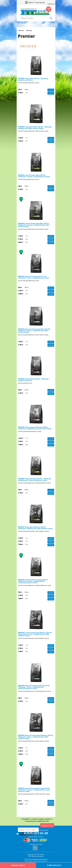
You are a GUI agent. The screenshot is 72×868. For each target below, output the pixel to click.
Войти (31, 2)
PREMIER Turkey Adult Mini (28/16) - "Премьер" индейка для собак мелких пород (35, 128)
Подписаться (47, 825)
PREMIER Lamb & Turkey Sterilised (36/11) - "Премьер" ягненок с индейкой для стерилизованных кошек (33, 581)
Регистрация (40, 2)
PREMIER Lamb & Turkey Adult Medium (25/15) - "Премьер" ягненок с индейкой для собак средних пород (35, 634)
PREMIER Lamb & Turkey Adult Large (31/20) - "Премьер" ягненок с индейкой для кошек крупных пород (34, 790)
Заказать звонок (18, 865)
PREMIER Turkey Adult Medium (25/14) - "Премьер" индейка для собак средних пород (35, 528)
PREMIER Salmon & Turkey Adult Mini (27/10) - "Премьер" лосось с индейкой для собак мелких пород (34, 331)
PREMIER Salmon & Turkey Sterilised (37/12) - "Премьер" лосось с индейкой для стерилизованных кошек (34, 687)
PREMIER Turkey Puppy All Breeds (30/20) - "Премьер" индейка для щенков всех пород (35, 428)
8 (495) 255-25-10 (54, 865)
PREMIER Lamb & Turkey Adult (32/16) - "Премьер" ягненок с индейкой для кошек (34, 176)
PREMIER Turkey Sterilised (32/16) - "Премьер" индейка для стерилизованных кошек (35, 479)
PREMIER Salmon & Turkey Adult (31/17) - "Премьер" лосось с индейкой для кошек (33, 277)
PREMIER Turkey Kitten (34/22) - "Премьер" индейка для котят (33, 380)
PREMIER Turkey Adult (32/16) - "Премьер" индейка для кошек (33, 79)
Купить (51, 90)
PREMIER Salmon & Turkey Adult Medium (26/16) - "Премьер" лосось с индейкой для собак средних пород (36, 737)
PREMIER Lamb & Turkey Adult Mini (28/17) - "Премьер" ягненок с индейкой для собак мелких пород (34, 225)
